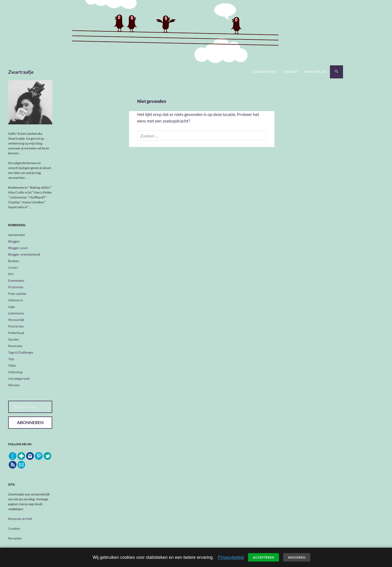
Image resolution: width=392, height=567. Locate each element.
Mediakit (290, 72)
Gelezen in (16, 300)
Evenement (16, 281)
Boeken (14, 261)
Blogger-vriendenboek (24, 254)
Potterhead (16, 333)
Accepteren (264, 557)
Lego (12, 307)
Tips (11, 359)
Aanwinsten (17, 235)
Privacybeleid (315, 72)
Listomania (16, 313)
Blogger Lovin (18, 248)
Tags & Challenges (21, 352)
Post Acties (16, 326)
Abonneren (30, 422)
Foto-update (17, 294)
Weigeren (297, 557)
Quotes (13, 339)
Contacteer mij (264, 72)
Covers (13, 267)
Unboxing (15, 372)
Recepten (15, 538)
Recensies (15, 346)
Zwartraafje (21, 72)
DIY (11, 274)
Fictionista (16, 287)
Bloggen (14, 241)
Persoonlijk (16, 320)
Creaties (14, 528)
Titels (12, 365)
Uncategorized (19, 378)
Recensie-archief (20, 519)
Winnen (14, 385)
